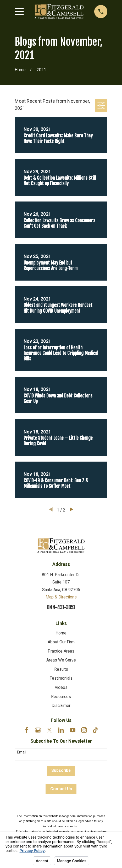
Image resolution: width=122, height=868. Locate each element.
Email (22, 752)
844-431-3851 (61, 607)
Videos (61, 687)
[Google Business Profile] (38, 730)
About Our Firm (61, 642)
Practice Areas (61, 651)
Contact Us (61, 789)
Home (61, 633)
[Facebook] (27, 730)
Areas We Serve (61, 660)
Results (61, 669)
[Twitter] (49, 730)
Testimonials (61, 678)
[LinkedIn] (61, 730)
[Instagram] (84, 730)
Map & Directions (61, 597)
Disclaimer (61, 706)
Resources (61, 697)
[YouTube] (73, 730)
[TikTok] (95, 730)
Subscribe (61, 770)
